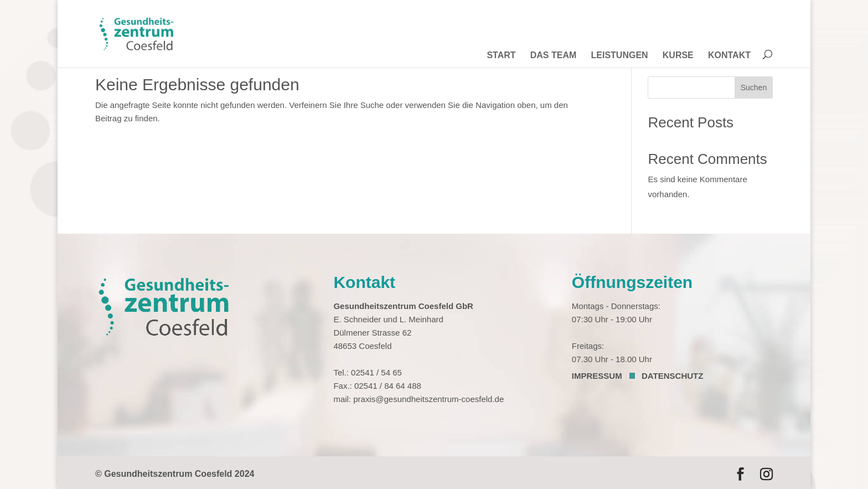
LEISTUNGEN (619, 56)
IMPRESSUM (597, 376)
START (501, 56)
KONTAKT (729, 56)
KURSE (678, 56)
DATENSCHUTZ (672, 376)
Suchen (754, 87)
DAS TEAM (554, 56)
